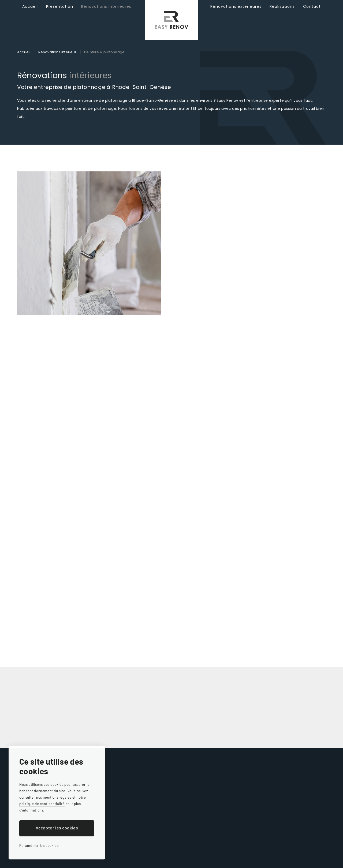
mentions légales (57, 797)
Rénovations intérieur (57, 52)
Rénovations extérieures (236, 13)
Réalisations (282, 13)
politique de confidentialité (42, 804)
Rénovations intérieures (106, 13)
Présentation (60, 13)
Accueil (30, 13)
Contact (312, 13)
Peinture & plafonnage (104, 52)
